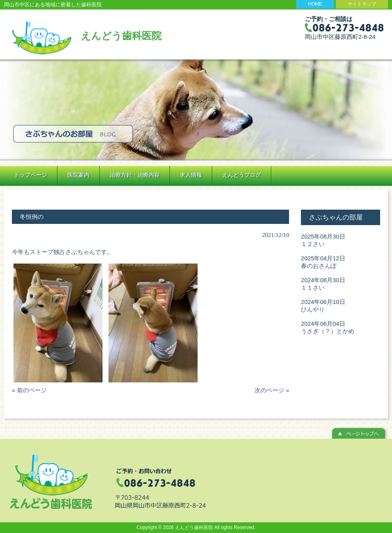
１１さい (313, 288)
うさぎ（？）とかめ (328, 331)
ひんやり (313, 309)
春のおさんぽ (319, 266)
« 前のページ (29, 390)
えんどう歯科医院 (121, 36)
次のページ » (272, 390)
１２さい (313, 244)
